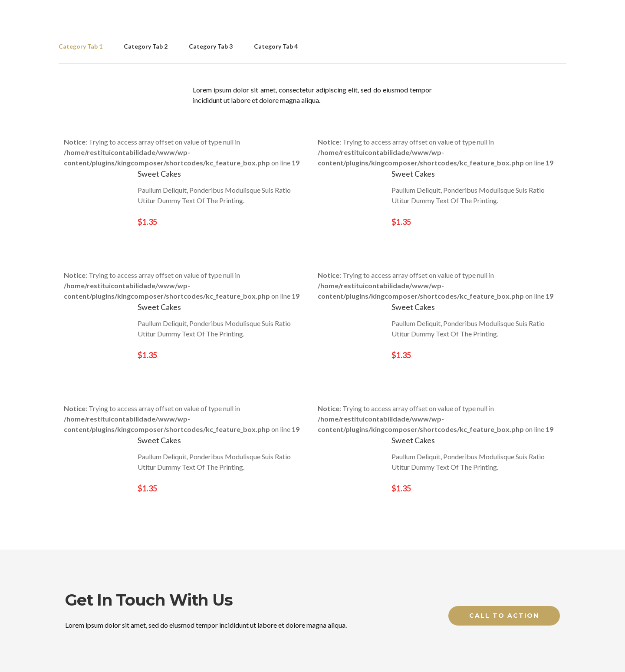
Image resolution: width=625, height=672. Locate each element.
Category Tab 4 (276, 46)
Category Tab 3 (211, 46)
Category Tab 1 (81, 46)
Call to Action (504, 616)
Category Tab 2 (146, 46)
